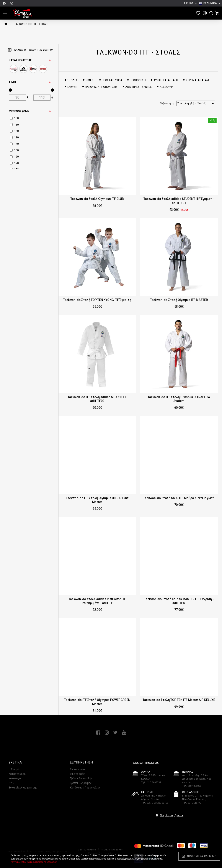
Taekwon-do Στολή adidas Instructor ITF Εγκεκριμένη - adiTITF (97, 601)
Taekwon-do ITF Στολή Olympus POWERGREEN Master (97, 702)
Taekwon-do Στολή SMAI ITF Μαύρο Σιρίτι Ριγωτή (179, 498)
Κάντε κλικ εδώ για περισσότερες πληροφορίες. (34, 862)
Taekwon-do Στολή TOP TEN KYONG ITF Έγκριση (97, 300)
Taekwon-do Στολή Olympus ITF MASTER (179, 300)
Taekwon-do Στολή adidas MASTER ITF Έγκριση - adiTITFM (179, 601)
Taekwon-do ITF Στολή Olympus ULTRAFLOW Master (97, 500)
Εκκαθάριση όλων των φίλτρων (33, 50)
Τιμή (12, 82)
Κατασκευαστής (20, 60)
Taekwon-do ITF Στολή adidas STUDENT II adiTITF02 (97, 399)
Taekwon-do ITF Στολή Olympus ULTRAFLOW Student (179, 399)
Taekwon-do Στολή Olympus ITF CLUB (97, 199)
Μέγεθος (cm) (19, 111)
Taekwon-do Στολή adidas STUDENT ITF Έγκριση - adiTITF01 (179, 201)
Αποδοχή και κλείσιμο (201, 856)
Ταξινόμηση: (167, 103)
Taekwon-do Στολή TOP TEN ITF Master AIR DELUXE (179, 700)
